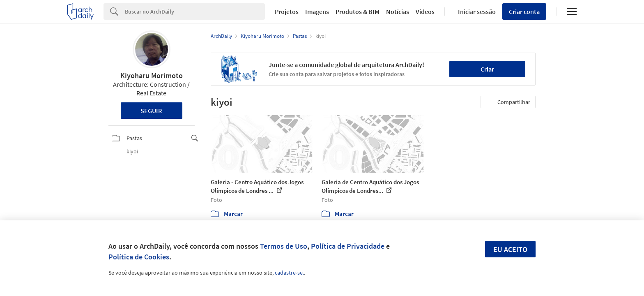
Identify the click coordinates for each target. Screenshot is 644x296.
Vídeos (425, 12)
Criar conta (524, 12)
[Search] (195, 12)
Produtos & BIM (358, 12)
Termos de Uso (284, 246)
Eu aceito (510, 249)
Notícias (398, 12)
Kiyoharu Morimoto (152, 75)
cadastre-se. (289, 273)
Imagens (317, 12)
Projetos (287, 12)
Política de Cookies (139, 257)
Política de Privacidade (348, 246)
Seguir (151, 111)
